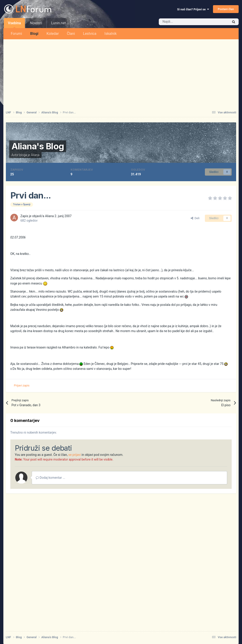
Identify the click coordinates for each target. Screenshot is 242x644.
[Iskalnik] (184, 22)
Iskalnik (110, 34)
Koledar (53, 34)
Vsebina (14, 24)
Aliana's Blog (38, 146)
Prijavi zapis (22, 385)
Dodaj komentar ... (50, 478)
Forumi (16, 34)
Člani (71, 34)
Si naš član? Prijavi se (193, 9)
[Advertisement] (121, 73)
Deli (195, 218)
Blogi (34, 34)
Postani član (226, 9)
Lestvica (90, 34)
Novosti (36, 23)
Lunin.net (58, 23)
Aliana (35, 155)
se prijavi (75, 455)
